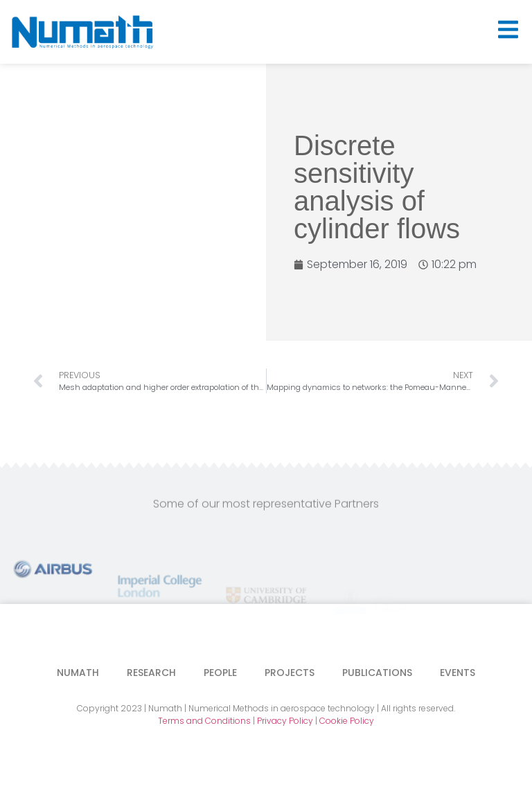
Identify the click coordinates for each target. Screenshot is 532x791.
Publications (377, 673)
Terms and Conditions (204, 721)
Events (458, 673)
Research (151, 673)
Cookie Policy (347, 721)
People (220, 673)
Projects (290, 673)
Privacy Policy (285, 721)
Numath (78, 673)
